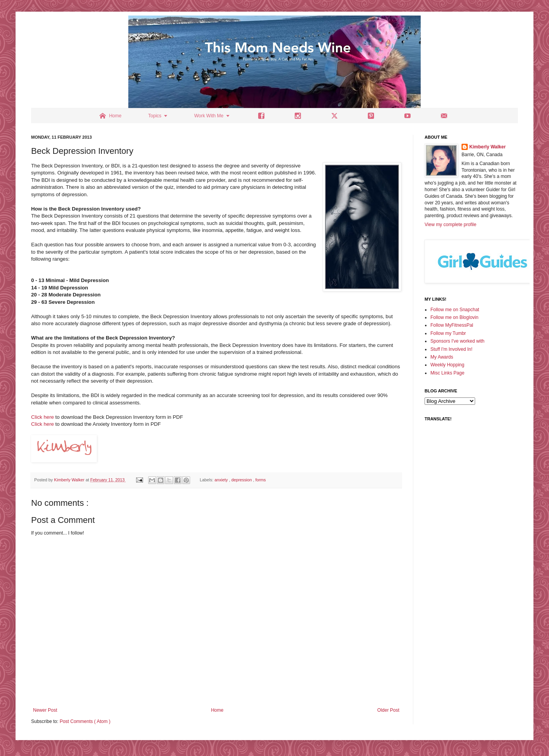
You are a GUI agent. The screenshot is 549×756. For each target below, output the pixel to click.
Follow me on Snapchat (455, 310)
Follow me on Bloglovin (454, 317)
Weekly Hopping (447, 365)
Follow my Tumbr (448, 333)
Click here (43, 417)
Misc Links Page (447, 373)
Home (217, 710)
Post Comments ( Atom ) (85, 721)
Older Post (388, 710)
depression (242, 480)
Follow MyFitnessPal (452, 325)
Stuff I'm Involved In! (451, 349)
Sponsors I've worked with (457, 341)
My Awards (442, 357)
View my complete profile (450, 225)
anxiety (222, 480)
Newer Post (45, 710)
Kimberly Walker (488, 147)
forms (261, 480)
